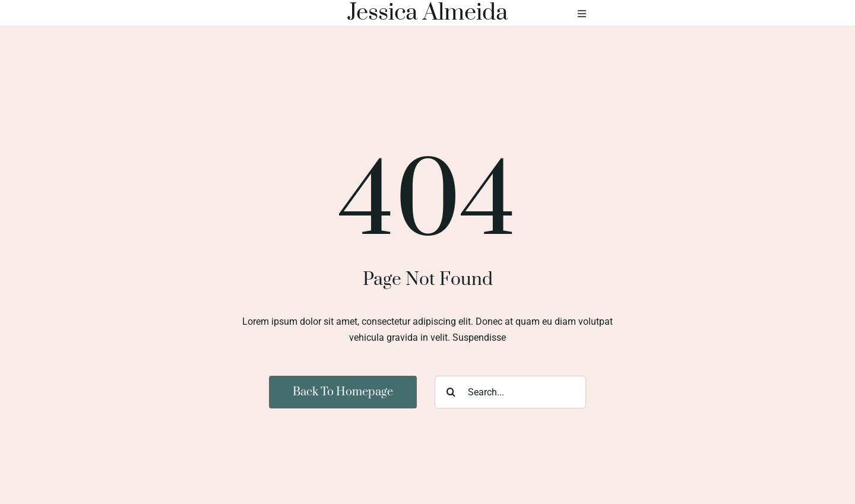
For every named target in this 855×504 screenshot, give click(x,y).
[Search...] (510, 392)
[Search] (451, 392)
